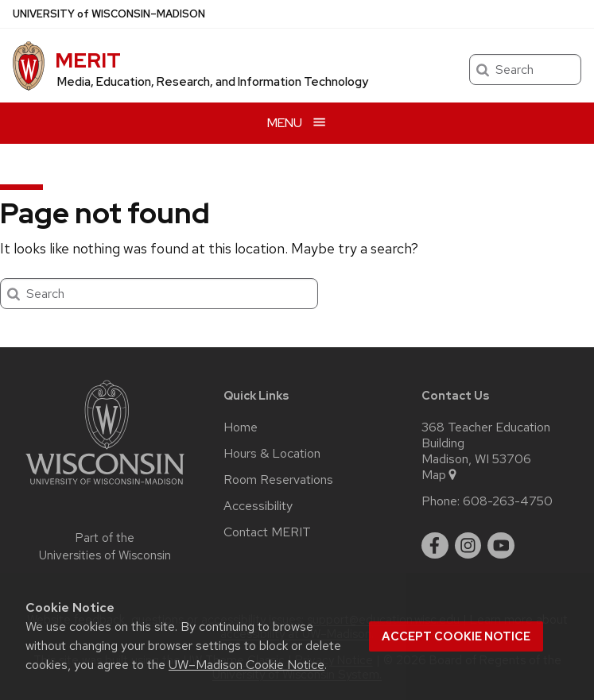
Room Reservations (278, 480)
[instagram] (468, 546)
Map (440, 475)
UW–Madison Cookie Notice (247, 665)
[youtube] (501, 546)
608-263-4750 (508, 501)
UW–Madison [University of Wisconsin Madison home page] (109, 14)
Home (241, 427)
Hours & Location (272, 454)
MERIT (88, 60)
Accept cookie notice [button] (456, 636)
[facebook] (435, 546)
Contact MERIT (267, 532)
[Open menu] (297, 123)
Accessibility (258, 506)
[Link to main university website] (105, 487)
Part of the (105, 547)
